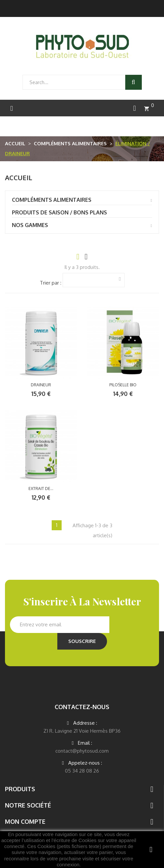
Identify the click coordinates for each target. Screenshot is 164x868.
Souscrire (82, 641)
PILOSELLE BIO (123, 385)
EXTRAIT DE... (41, 489)
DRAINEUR (41, 385)
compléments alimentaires (52, 200)
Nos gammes (30, 225)
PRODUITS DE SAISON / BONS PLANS (59, 212)
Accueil (19, 178)
